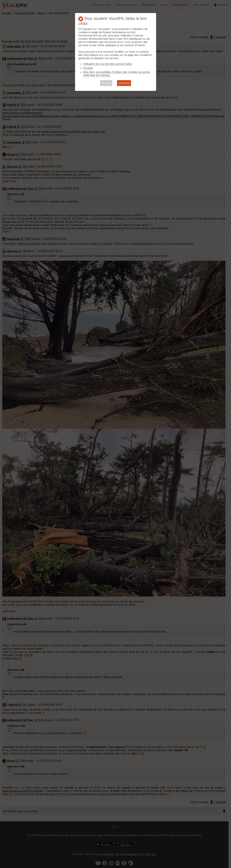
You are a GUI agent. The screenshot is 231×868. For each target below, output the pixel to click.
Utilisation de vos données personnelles (108, 64)
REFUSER (106, 83)
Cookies (88, 68)
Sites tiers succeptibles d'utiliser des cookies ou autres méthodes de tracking (117, 74)
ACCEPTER (124, 83)
